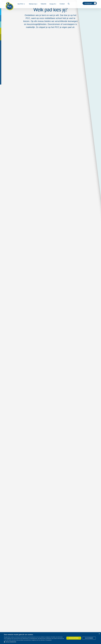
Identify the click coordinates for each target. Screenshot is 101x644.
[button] (21, 4)
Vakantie (44, 4)
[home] (10, 4)
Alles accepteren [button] (74, 638)
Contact (62, 4)
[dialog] (50, 638)
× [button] (99, 634)
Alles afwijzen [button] (89, 638)
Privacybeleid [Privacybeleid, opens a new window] (48, 640)
